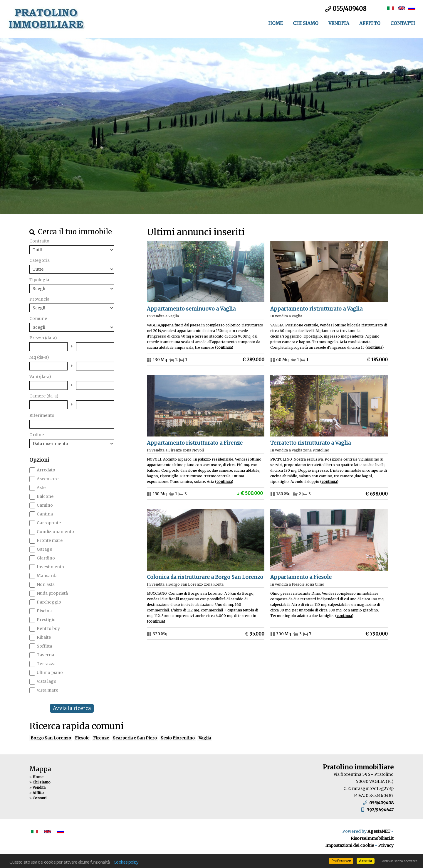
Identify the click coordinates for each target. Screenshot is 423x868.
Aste (41, 488)
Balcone (45, 496)
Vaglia (205, 738)
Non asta (46, 584)
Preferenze (341, 861)
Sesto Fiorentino (178, 738)
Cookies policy (126, 862)
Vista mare (47, 690)
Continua (224, 347)
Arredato (46, 470)
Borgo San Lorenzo (51, 738)
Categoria (40, 260)
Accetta (365, 861)
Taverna (45, 655)
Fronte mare (50, 540)
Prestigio (46, 620)
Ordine (37, 435)
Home (276, 23)
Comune (38, 318)
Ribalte (44, 637)
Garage (44, 549)
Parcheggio (49, 602)
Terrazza (46, 664)
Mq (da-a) (39, 357)
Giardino (46, 558)
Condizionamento (55, 532)
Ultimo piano (50, 673)
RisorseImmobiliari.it (372, 838)
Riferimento (42, 415)
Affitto (370, 23)
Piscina (44, 611)
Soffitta (44, 646)
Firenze (101, 738)
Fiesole (82, 738)
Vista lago (47, 681)
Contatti (403, 23)
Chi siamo (306, 23)
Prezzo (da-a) (43, 338)
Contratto (39, 241)
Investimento (50, 567)
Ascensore (48, 479)
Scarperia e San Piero (135, 738)
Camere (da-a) (44, 396)
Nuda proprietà (52, 593)
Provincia (39, 299)
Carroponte (49, 523)
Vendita (339, 23)
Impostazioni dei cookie (350, 845)
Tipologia (39, 280)
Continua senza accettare (399, 861)
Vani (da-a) (40, 377)
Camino (45, 505)
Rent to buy (48, 628)
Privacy (386, 845)
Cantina (45, 514)
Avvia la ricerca (72, 708)
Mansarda (47, 576)
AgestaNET (379, 831)
